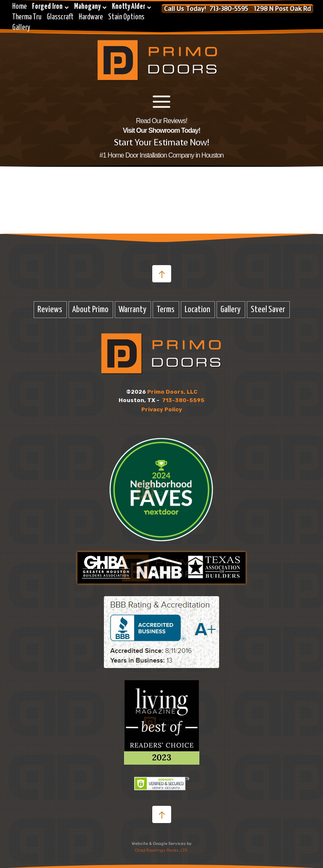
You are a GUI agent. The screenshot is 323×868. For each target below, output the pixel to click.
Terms (165, 310)
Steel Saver (268, 310)
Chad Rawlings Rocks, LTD (161, 850)
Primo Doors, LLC (172, 392)
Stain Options (126, 17)
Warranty (132, 310)
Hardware (91, 17)
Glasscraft (60, 17)
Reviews (50, 310)
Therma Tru (27, 17)
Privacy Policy (162, 409)
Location (197, 310)
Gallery (21, 28)
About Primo (90, 310)
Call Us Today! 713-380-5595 (206, 9)
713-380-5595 (183, 400)
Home (20, 7)
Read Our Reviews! (161, 121)
